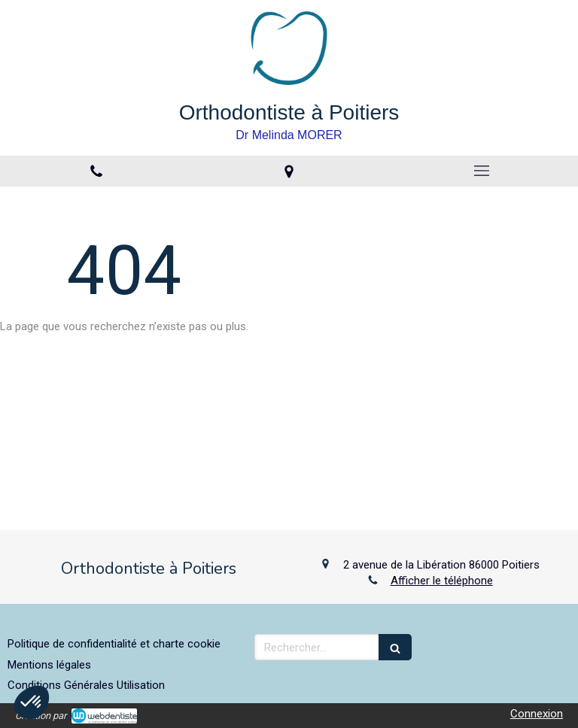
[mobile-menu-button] (482, 171)
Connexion (537, 714)
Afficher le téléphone (442, 581)
